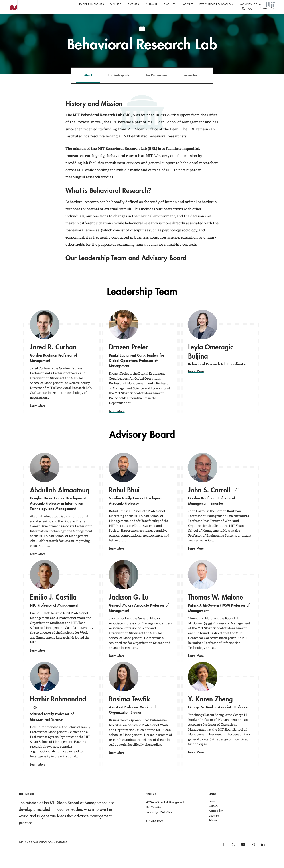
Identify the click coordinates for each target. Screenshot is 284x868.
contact (247, 16)
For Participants (119, 84)
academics (249, 4)
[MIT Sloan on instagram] (253, 855)
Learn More (38, 414)
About (188, 4)
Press (212, 810)
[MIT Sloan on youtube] (243, 856)
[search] (267, 16)
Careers (213, 815)
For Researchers (157, 84)
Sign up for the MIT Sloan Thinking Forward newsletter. (150, 16)
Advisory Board (142, 443)
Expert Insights (92, 4)
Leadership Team (142, 300)
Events (133, 4)
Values (116, 4)
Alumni (151, 4)
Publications (192, 84)
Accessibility (216, 819)
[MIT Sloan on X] (233, 855)
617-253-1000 (154, 829)
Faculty (170, 4)
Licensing (214, 824)
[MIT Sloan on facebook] (224, 855)
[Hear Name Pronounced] (236, 498)
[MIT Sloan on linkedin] (263, 855)
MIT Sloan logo (11, 22)
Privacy (213, 829)
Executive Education (216, 4)
